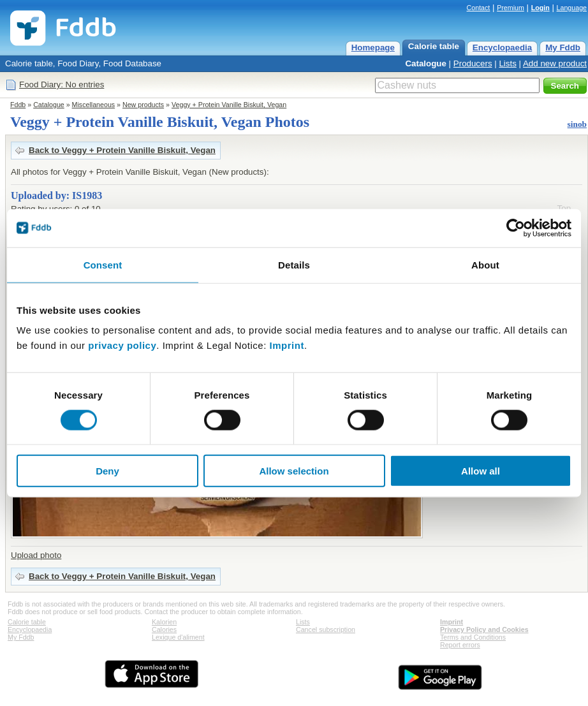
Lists (507, 63)
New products (143, 105)
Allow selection (294, 471)
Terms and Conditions (473, 637)
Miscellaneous (94, 105)
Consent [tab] (103, 264)
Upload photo (36, 555)
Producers (473, 63)
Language (572, 8)
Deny (107, 471)
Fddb (18, 105)
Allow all (481, 471)
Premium (511, 8)
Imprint (287, 345)
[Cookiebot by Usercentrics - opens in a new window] (516, 228)
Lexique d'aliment (178, 637)
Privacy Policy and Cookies (484, 629)
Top (564, 208)
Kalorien (164, 622)
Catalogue (425, 63)
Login (540, 8)
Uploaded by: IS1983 (56, 195)
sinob (577, 124)
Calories (164, 629)
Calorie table (434, 46)
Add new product (555, 63)
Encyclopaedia (502, 48)
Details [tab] (294, 264)
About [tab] (485, 264)
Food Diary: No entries (62, 85)
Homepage (373, 48)
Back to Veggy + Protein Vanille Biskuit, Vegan (122, 150)
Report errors (460, 645)
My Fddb (563, 48)
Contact (479, 8)
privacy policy (122, 345)
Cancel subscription (326, 629)
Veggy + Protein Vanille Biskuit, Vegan (229, 105)
